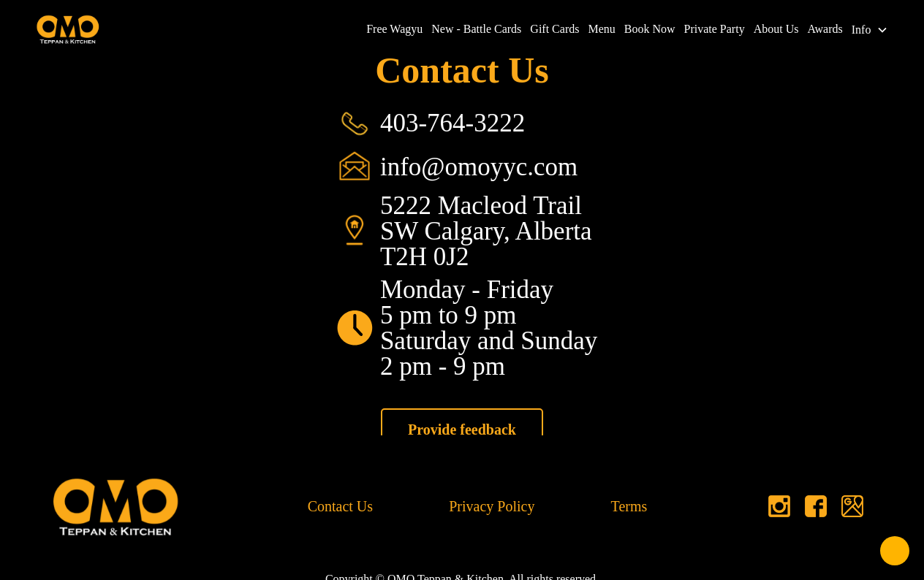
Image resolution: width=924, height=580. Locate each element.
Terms (629, 506)
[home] (68, 30)
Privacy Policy (492, 506)
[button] (872, 30)
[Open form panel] (895, 551)
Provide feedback (462, 430)
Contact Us (340, 506)
